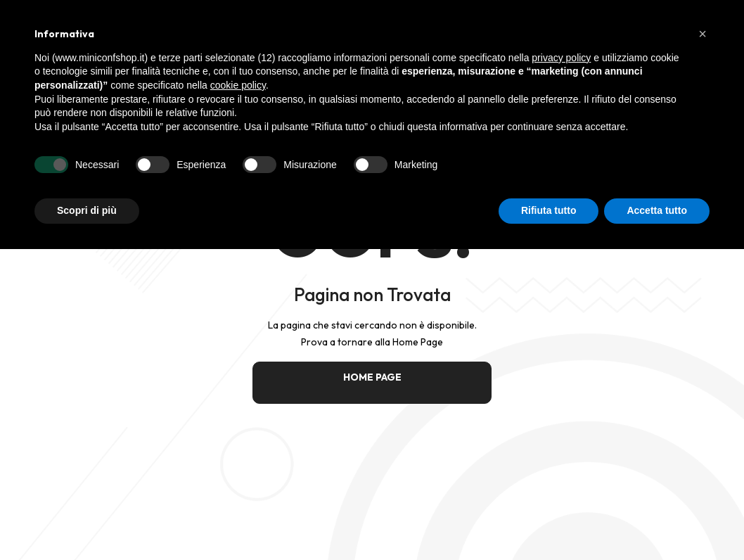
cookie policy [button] (238, 85)
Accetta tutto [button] (657, 210)
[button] (703, 34)
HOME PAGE (372, 377)
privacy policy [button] (561, 58)
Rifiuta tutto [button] (549, 210)
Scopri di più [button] (87, 210)
